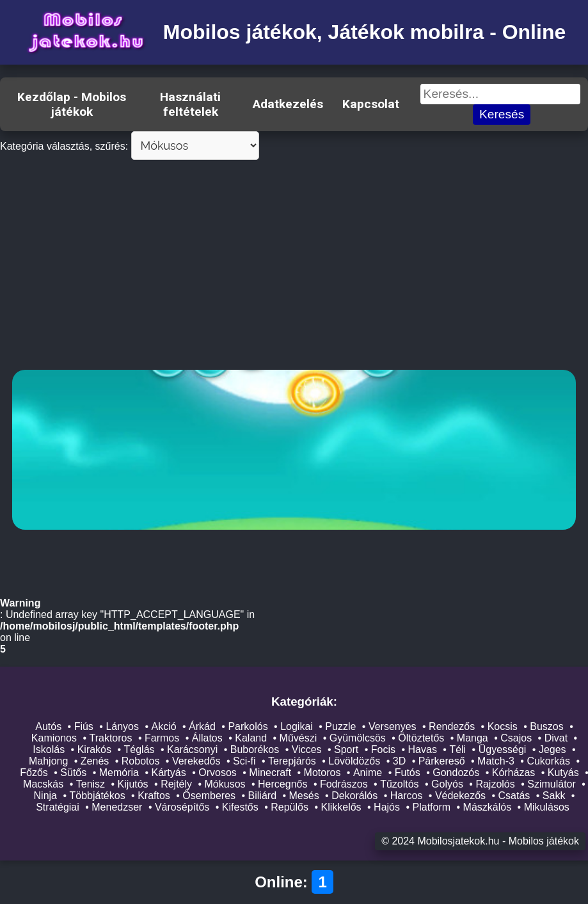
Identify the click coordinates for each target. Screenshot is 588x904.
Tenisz (91, 784)
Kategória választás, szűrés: (64, 146)
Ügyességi (503, 749)
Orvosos (218, 773)
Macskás (43, 784)
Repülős (290, 807)
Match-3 (496, 761)
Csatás (514, 796)
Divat (556, 738)
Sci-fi (244, 761)
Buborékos (255, 749)
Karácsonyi (192, 749)
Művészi (298, 738)
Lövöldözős (354, 761)
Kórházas (514, 773)
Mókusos (225, 784)
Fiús (84, 726)
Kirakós (94, 749)
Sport (346, 749)
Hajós (387, 807)
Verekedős (196, 761)
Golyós (447, 784)
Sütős (73, 773)
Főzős (34, 773)
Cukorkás (548, 761)
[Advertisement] (294, 267)
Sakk (554, 796)
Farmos (162, 738)
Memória (119, 773)
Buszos (546, 726)
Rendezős (452, 726)
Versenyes (393, 726)
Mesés (304, 796)
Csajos (516, 738)
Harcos (407, 796)
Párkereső (442, 761)
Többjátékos (98, 796)
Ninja (45, 796)
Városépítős (182, 807)
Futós (408, 773)
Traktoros (111, 738)
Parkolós (248, 726)
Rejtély (176, 784)
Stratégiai (58, 807)
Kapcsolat (371, 104)
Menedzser (117, 807)
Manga (473, 738)
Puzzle (340, 726)
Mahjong (48, 761)
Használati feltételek (190, 104)
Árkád (202, 726)
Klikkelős (341, 807)
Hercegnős (282, 784)
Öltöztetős (421, 738)
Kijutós (133, 784)
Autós (48, 726)
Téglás (139, 749)
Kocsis (503, 726)
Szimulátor (552, 784)
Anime (368, 773)
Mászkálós (488, 807)
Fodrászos (344, 784)
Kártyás (168, 773)
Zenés (95, 761)
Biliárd (262, 796)
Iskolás (49, 749)
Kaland (251, 738)
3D (399, 761)
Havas (423, 749)
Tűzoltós (399, 784)
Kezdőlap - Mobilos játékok (72, 104)
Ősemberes (209, 796)
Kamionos (54, 738)
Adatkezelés (288, 104)
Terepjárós (292, 761)
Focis (383, 749)
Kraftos (154, 796)
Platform (432, 807)
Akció (163, 726)
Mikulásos (547, 807)
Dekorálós (354, 796)
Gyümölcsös (358, 738)
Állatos (207, 738)
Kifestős (240, 807)
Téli (457, 749)
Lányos (122, 726)
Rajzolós (495, 784)
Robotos (141, 761)
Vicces (307, 749)
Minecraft (270, 773)
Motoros (322, 773)
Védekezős (460, 796)
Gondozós (456, 773)
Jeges (552, 749)
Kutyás (563, 773)
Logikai (297, 726)
